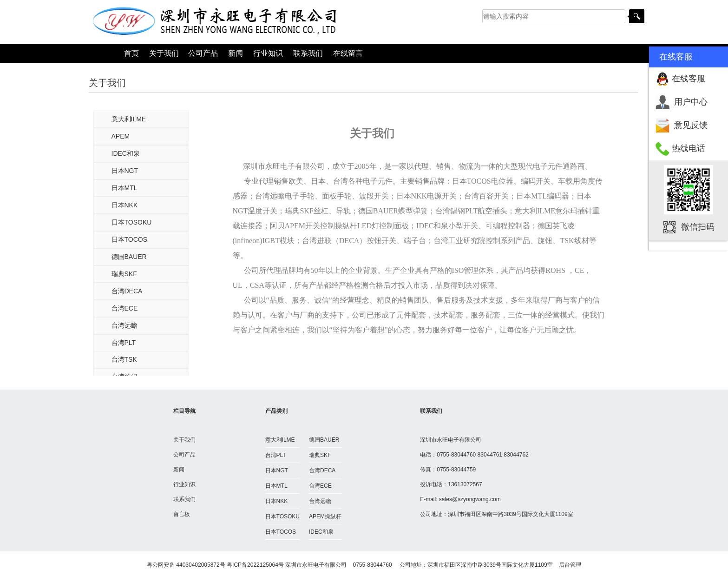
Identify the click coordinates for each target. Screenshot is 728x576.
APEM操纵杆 (325, 516)
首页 (131, 53)
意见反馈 (691, 125)
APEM (121, 136)
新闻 (236, 53)
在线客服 (689, 79)
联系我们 (308, 53)
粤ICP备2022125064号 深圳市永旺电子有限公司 (287, 565)
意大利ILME (129, 119)
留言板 (182, 514)
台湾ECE (125, 308)
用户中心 (691, 102)
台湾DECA (127, 291)
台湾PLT (124, 343)
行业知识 (268, 53)
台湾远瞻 (125, 325)
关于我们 (164, 53)
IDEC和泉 (126, 153)
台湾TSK (124, 359)
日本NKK (125, 205)
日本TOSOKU (132, 222)
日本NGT (125, 171)
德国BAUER (129, 257)
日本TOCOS (130, 239)
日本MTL (125, 188)
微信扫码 (698, 227)
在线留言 (348, 53)
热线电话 (689, 148)
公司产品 (203, 53)
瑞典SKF (124, 274)
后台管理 (570, 565)
